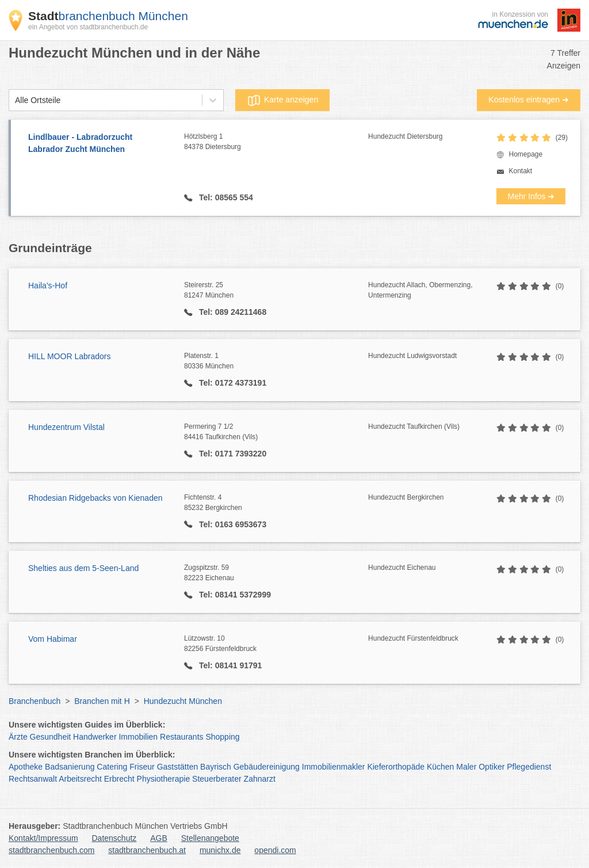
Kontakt (520, 171)
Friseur (142, 767)
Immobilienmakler (334, 767)
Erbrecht (119, 779)
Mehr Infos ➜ (531, 196)
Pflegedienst (529, 767)
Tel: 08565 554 (225, 197)
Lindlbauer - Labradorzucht (100, 144)
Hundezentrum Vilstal (66, 427)
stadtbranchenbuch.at (147, 850)
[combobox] (15, 100)
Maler (466, 767)
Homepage (525, 154)
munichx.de (220, 850)
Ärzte (18, 737)
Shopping (222, 737)
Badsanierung (70, 767)
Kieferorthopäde (396, 767)
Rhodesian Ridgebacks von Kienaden (95, 498)
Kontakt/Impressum (43, 838)
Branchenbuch (35, 701)
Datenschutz (114, 838)
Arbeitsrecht (80, 779)
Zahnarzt (260, 779)
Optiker (492, 767)
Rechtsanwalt (33, 779)
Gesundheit (51, 737)
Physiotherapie (164, 779)
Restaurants (181, 737)
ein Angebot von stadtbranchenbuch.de (88, 27)
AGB (159, 838)
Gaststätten (178, 767)
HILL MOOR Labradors (69, 356)
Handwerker (95, 737)
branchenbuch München (108, 16)
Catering (112, 767)
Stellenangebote (210, 838)
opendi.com (275, 850)
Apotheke (26, 767)
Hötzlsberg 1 (276, 142)
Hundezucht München (183, 701)
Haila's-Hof (48, 285)
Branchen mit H (102, 701)
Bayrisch (216, 767)
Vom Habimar (53, 639)
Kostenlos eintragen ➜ (529, 100)
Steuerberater (217, 779)
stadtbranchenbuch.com (51, 850)
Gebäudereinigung (267, 767)
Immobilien (138, 737)
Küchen (440, 767)
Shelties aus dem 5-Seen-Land (83, 568)
